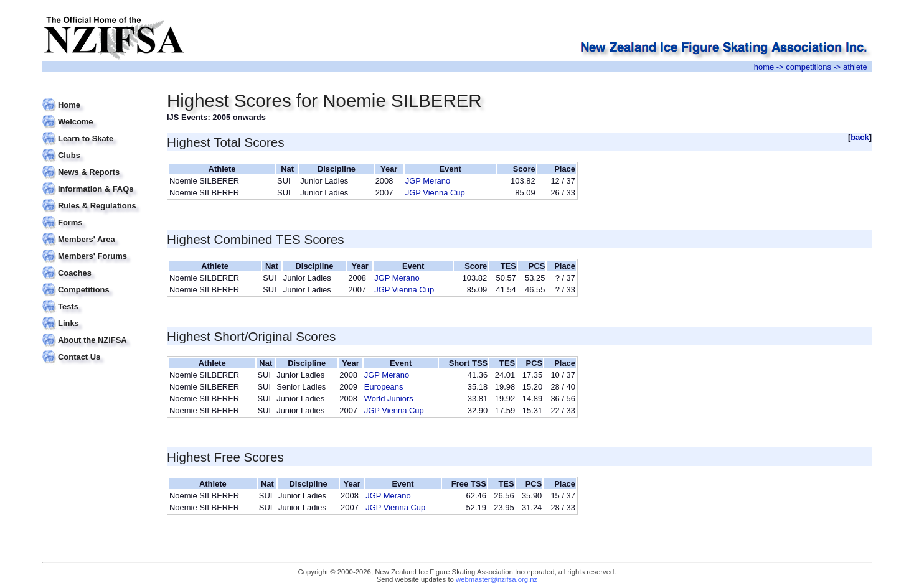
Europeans (384, 387)
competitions (808, 67)
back (860, 137)
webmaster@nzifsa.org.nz (497, 579)
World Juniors (389, 399)
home (764, 67)
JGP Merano (428, 181)
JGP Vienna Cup (435, 193)
